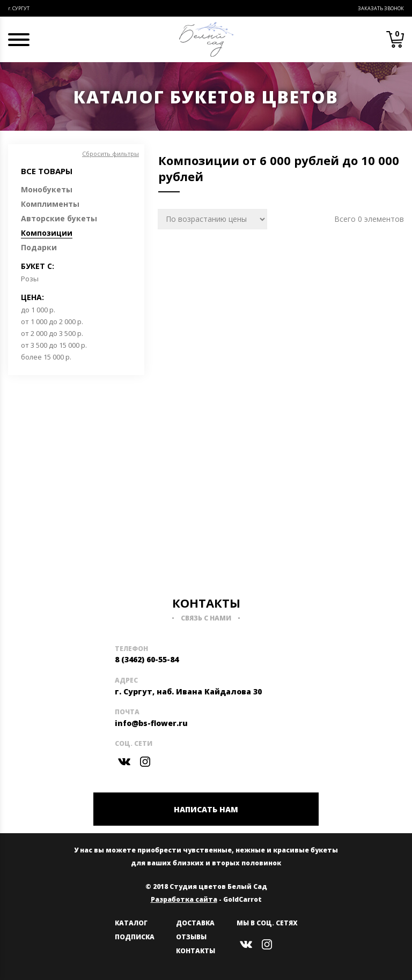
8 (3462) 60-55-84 (147, 659)
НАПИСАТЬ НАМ (206, 809)
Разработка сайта (184, 899)
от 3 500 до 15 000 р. (54, 345)
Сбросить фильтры (111, 154)
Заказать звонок (381, 8)
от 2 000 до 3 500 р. (52, 333)
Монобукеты (47, 189)
